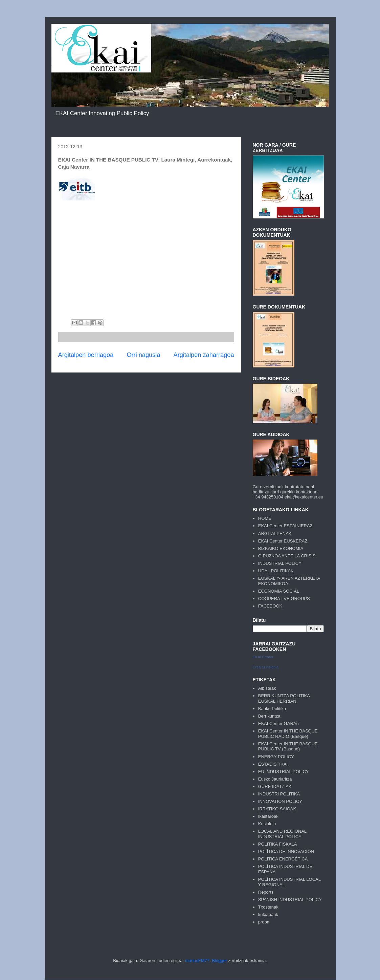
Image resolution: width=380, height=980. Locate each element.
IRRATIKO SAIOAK (277, 809)
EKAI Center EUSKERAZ (283, 541)
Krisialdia (267, 824)
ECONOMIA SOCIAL (279, 591)
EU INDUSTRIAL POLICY (284, 772)
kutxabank (268, 914)
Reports (266, 892)
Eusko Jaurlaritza (275, 779)
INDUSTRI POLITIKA (279, 794)
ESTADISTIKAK (274, 764)
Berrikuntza (269, 716)
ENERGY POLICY (276, 757)
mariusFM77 (197, 961)
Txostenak (268, 907)
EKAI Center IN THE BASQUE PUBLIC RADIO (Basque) (288, 734)
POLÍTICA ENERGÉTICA (283, 859)
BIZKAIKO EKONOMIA (281, 548)
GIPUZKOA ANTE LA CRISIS (287, 556)
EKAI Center (263, 657)
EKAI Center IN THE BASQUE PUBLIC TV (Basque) (288, 747)
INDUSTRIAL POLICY (280, 563)
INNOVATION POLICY (280, 801)
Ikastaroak (268, 816)
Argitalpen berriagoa (86, 355)
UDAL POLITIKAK (276, 571)
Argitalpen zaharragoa (204, 355)
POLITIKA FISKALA (278, 844)
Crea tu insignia (266, 667)
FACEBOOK (270, 606)
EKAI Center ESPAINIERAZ (285, 526)
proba (264, 922)
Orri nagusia (143, 355)
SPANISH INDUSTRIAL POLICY (290, 900)
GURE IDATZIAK (275, 786)
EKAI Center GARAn (278, 723)
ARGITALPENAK (275, 534)
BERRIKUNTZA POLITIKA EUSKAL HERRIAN (284, 698)
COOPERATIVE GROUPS (284, 599)
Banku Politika (272, 709)
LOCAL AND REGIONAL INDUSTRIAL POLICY (282, 834)
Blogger (219, 961)
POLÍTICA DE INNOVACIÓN (286, 851)
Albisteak (267, 688)
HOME (265, 518)
